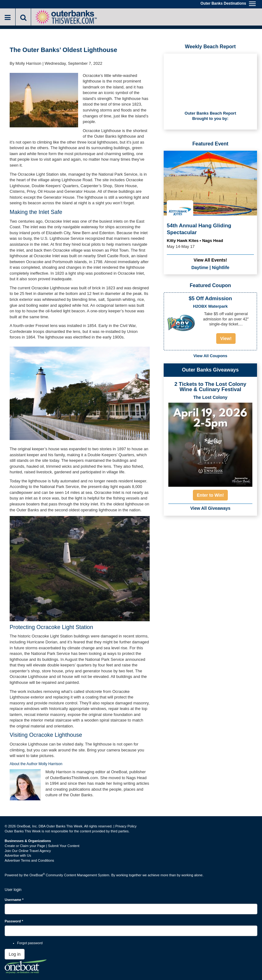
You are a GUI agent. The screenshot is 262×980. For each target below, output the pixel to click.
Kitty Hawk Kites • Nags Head (195, 241)
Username (14, 900)
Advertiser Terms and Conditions (29, 860)
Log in (15, 954)
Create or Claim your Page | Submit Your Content (42, 846)
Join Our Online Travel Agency (28, 851)
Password (14, 921)
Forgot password (30, 943)
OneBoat (37, 875)
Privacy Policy (126, 826)
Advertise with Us (18, 855)
